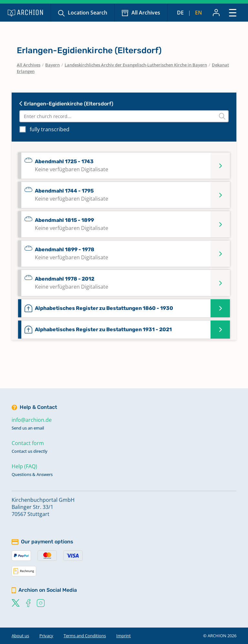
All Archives (146, 13)
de (180, 13)
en (199, 13)
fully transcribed (50, 129)
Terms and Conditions (85, 636)
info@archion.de (32, 420)
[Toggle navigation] (233, 12)
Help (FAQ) (24, 466)
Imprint (124, 636)
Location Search (88, 13)
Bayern (52, 65)
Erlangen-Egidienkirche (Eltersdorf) (66, 104)
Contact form (28, 443)
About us (20, 636)
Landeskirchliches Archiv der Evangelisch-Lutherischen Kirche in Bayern (136, 65)
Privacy (46, 636)
